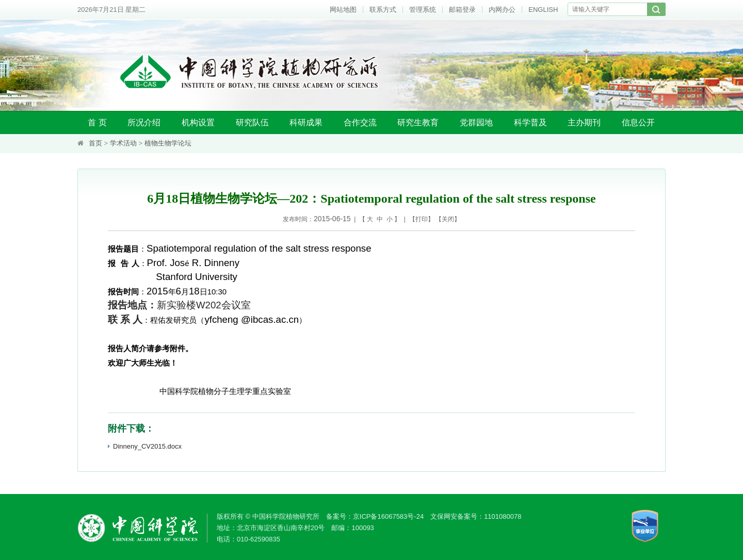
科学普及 (530, 122)
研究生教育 (418, 122)
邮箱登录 (462, 10)
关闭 (448, 219)
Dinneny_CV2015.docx (145, 446)
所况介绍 (144, 122)
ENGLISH (543, 10)
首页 (95, 143)
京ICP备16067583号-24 (388, 516)
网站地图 (343, 10)
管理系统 (423, 10)
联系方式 (383, 10)
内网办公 (502, 10)
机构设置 (198, 122)
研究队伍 (252, 122)
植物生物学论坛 (168, 143)
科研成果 (306, 122)
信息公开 (638, 122)
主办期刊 (584, 122)
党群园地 (476, 122)
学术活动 (123, 143)
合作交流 (360, 122)
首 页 (97, 122)
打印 (422, 219)
